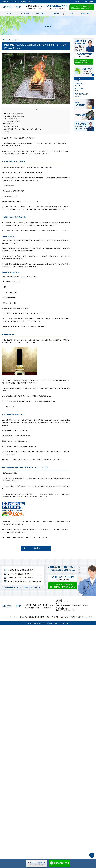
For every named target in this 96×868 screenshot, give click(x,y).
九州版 (66, 617)
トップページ (9, 14)
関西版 (42, 617)
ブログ (71, 14)
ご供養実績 (56, 14)
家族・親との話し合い (82, 94)
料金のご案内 (40, 14)
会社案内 (78, 2)
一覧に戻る (36, 548)
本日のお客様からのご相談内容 (13, 114)
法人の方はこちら (87, 14)
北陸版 (61, 617)
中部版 (47, 617)
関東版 (37, 617)
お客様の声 (78, 83)
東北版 (78, 617)
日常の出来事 (79, 88)
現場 (76, 91)
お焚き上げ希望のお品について (13, 126)
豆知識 (77, 96)
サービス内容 (25, 14)
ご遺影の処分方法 (11, 119)
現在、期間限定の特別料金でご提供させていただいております (22, 129)
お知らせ (78, 86)
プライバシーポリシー (87, 617)
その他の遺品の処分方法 (13, 121)
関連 (7, 132)
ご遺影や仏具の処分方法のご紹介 (13, 116)
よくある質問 (89, 2)
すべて (77, 81)
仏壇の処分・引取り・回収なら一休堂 (46, 623)
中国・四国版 (54, 617)
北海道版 (72, 617)
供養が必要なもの (9, 124)
